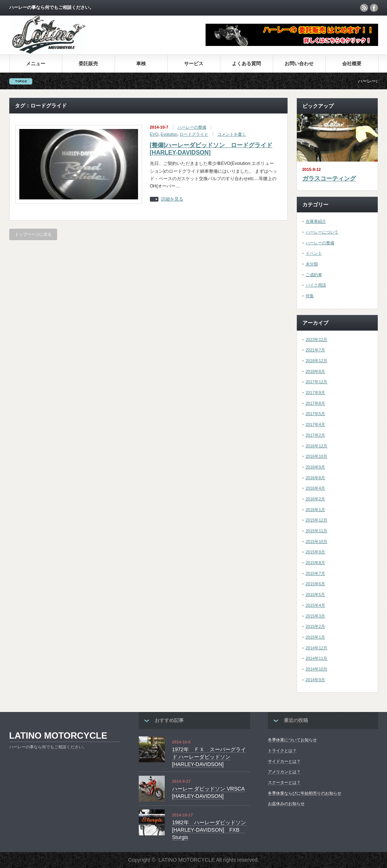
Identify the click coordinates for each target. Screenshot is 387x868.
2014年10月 (317, 669)
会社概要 (352, 64)
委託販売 (88, 64)
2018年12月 (317, 361)
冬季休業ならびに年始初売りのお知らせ (305, 793)
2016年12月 (317, 446)
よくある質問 (246, 64)
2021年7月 (316, 350)
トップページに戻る (33, 234)
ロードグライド (194, 134)
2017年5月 (316, 414)
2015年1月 (316, 637)
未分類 (312, 264)
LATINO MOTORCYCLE (58, 736)
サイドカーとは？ (284, 761)
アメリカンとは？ (284, 772)
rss (364, 8)
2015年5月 (316, 594)
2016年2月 (316, 499)
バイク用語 (316, 285)
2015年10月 (317, 541)
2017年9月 (316, 392)
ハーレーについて (322, 232)
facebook (374, 8)
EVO (154, 134)
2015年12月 (317, 520)
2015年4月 (316, 605)
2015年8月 (316, 563)
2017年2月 (316, 435)
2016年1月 (316, 510)
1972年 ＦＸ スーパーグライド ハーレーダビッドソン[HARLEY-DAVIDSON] (209, 757)
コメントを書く (232, 134)
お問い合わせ (299, 64)
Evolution (169, 134)
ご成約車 (314, 275)
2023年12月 (317, 339)
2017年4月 (316, 424)
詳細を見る (172, 199)
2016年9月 (316, 467)
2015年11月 (317, 531)
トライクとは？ (282, 751)
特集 (310, 296)
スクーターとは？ (284, 782)
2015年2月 (316, 626)
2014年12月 (317, 648)
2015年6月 (316, 584)
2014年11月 (317, 658)
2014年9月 (316, 680)
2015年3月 (316, 616)
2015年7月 (316, 573)
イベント (314, 253)
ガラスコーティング (329, 178)
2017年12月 (317, 382)
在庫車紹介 (316, 221)
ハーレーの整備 (192, 127)
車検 (141, 64)
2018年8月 (316, 371)
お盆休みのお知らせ (286, 804)
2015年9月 (316, 552)
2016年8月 (316, 478)
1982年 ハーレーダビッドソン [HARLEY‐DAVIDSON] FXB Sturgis (209, 830)
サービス (194, 64)
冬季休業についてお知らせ (292, 740)
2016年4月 (316, 488)
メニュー (36, 64)
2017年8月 (316, 403)
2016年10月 (317, 456)
